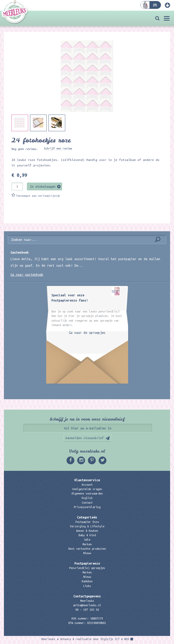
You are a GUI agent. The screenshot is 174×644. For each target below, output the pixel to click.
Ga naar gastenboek (27, 274)
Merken (87, 544)
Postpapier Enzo (87, 522)
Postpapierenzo (87, 563)
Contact (87, 503)
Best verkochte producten (87, 549)
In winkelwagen (43, 186)
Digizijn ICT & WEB (115, 639)
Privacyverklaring (87, 507)
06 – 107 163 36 (87, 610)
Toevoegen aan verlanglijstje (38, 196)
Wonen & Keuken (87, 531)
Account (87, 485)
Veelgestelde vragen (87, 489)
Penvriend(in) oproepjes (87, 568)
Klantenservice (87, 480)
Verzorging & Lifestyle (87, 526)
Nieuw (87, 553)
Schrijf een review (58, 148)
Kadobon (87, 581)
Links (87, 586)
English (87, 498)
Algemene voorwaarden (87, 493)
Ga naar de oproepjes (87, 333)
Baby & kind (87, 535)
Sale (87, 540)
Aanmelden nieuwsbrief (85, 438)
